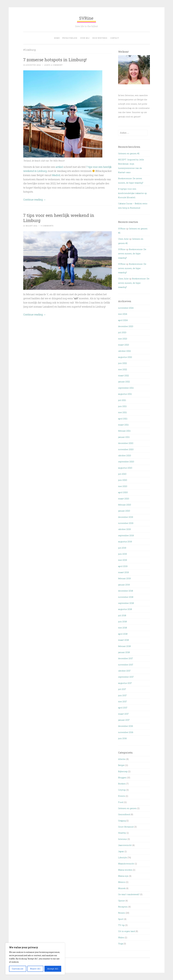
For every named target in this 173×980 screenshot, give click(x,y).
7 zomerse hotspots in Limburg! (55, 60)
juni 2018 (122, 621)
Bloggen (122, 777)
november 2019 (126, 523)
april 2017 (123, 708)
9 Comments (47, 226)
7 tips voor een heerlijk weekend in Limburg (59, 218)
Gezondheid (124, 814)
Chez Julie (123, 239)
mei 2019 (123, 560)
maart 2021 (123, 425)
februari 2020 (125, 505)
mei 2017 (122, 701)
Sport (121, 919)
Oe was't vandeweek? (129, 894)
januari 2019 (124, 585)
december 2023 (126, 326)
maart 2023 (124, 345)
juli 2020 (122, 474)
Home (57, 38)
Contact (115, 38)
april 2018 (123, 634)
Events (122, 796)
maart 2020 (124, 499)
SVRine (86, 19)
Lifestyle (123, 857)
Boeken (122, 784)
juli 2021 (122, 400)
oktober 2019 (124, 529)
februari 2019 (124, 578)
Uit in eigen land (127, 931)
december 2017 (125, 658)
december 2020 (126, 443)
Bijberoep (123, 771)
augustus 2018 (125, 609)
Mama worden (125, 870)
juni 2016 (122, 738)
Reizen (122, 913)
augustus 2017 (125, 683)
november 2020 (126, 449)
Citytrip (122, 790)
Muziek (122, 888)
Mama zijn (123, 876)
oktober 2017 (124, 671)
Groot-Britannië (126, 827)
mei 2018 (123, 628)
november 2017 (126, 665)
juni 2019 (122, 554)
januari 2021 (124, 437)
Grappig (122, 821)
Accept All (53, 969)
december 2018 (126, 591)
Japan (121, 851)
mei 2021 (122, 412)
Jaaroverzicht (125, 845)
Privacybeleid (70, 38)
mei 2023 (123, 339)
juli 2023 (122, 332)
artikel (59, 167)
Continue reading (35, 200)
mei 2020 (123, 486)
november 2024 (126, 308)
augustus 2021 (125, 394)
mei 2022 (123, 369)
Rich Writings (100, 38)
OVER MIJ (85, 38)
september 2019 (126, 535)
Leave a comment (53, 65)
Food (121, 802)
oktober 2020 (125, 455)
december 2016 (126, 726)
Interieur (123, 839)
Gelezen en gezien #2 (129, 153)
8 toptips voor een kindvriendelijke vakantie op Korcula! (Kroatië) (132, 193)
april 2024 (123, 320)
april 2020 (123, 492)
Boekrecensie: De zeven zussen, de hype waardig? (132, 254)
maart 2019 (123, 572)
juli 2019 (122, 548)
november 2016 (126, 732)
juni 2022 (123, 363)
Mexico (122, 882)
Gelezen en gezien (127, 808)
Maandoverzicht (126, 864)
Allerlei (122, 759)
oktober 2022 (124, 351)
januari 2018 (124, 652)
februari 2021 (124, 431)
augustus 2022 (125, 357)
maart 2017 (123, 714)
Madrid (56, 175)
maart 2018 (123, 640)
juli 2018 (122, 615)
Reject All (35, 969)
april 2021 (123, 419)
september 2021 (126, 388)
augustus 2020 (125, 468)
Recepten (123, 907)
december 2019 (126, 517)
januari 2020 (124, 511)
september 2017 (126, 677)
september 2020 (126, 462)
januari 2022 (124, 382)
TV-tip (121, 925)
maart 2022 (124, 375)
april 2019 (123, 566)
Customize (18, 969)
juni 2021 (122, 406)
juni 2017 (122, 695)
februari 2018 (124, 646)
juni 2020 (123, 480)
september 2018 (126, 603)
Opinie (121, 901)
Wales (121, 937)
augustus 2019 (125, 542)
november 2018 (126, 597)
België (121, 765)
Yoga (121, 944)
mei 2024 (123, 314)
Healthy (122, 833)
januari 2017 (124, 720)
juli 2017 (122, 689)
